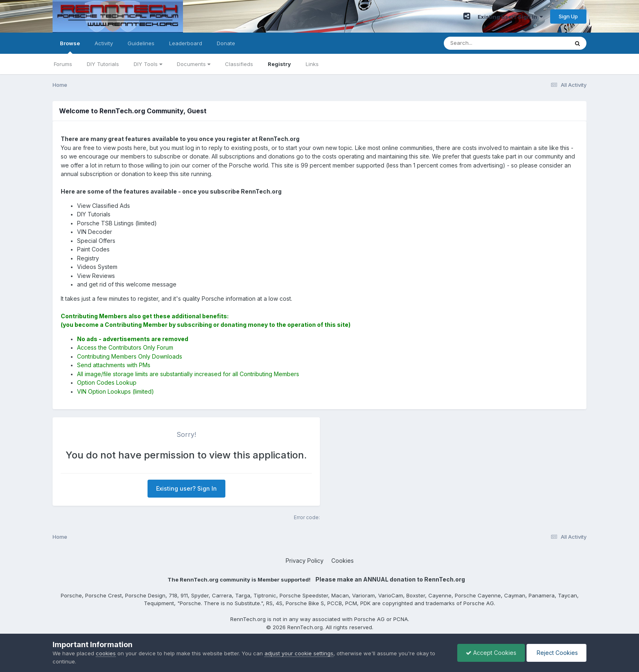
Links (312, 64)
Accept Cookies (491, 653)
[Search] (484, 43)
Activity (104, 43)
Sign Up (568, 16)
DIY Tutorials (103, 64)
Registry (279, 64)
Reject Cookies (556, 653)
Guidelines (141, 43)
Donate (226, 43)
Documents (194, 64)
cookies (106, 653)
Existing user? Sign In (510, 17)
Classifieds (239, 64)
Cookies (343, 561)
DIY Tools (148, 64)
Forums (63, 64)
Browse (70, 47)
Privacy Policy (305, 561)
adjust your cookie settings (299, 653)
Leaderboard (186, 43)
